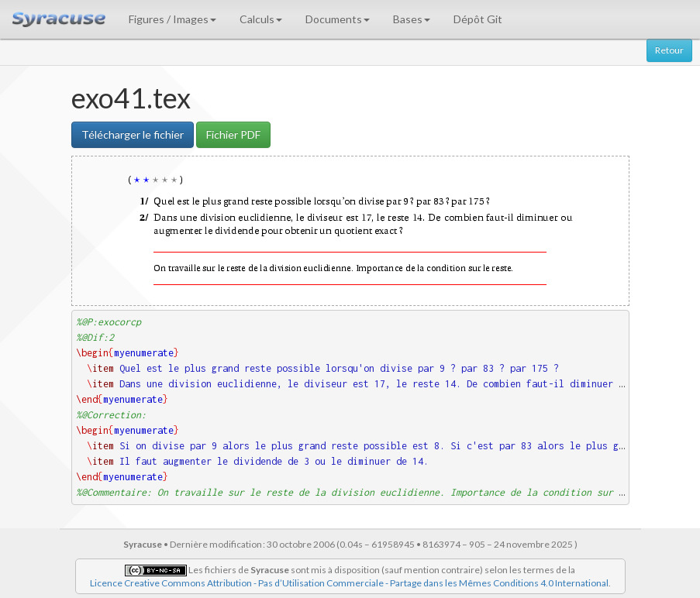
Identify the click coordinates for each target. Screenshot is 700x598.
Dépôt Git (478, 19)
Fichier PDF (233, 134)
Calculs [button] (261, 19)
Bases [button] (412, 19)
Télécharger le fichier (133, 134)
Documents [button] (338, 19)
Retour (669, 50)
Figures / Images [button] (172, 19)
